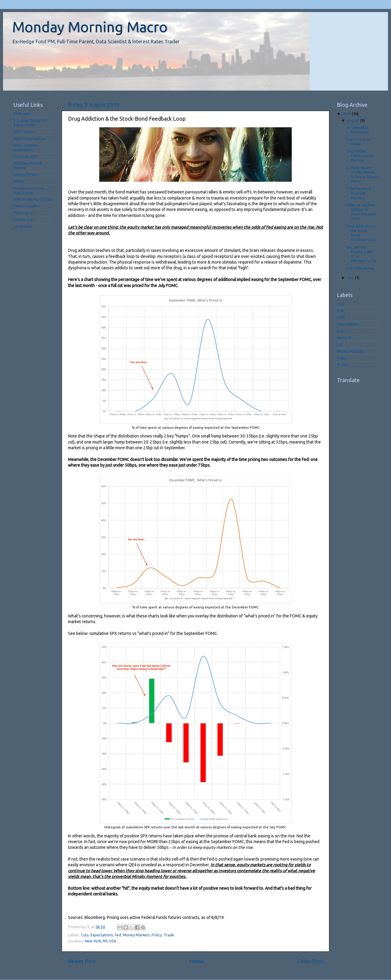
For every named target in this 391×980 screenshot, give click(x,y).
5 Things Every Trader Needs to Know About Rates (362, 174)
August (354, 120)
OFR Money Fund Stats (33, 199)
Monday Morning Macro (90, 27)
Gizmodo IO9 (25, 156)
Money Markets (136, 935)
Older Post (310, 961)
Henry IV (344, 338)
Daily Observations (30, 138)
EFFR (341, 317)
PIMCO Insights (27, 206)
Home (197, 961)
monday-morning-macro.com (29, 190)
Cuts (85, 935)
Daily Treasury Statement (26, 147)
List (340, 345)
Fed (118, 935)
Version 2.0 (23, 219)
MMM (18, 181)
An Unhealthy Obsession (358, 130)
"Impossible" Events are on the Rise (360, 156)
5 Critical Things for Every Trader (31, 123)
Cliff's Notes (24, 132)
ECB (340, 311)
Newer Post (82, 961)
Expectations (102, 935)
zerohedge (23, 226)
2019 (347, 114)
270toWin (22, 114)
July (351, 277)
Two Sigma (23, 213)
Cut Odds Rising (360, 268)
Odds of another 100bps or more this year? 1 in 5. (362, 212)
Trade (169, 935)
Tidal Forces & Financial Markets (359, 193)
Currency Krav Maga (358, 141)
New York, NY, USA (100, 941)
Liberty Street (25, 175)
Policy (157, 935)
